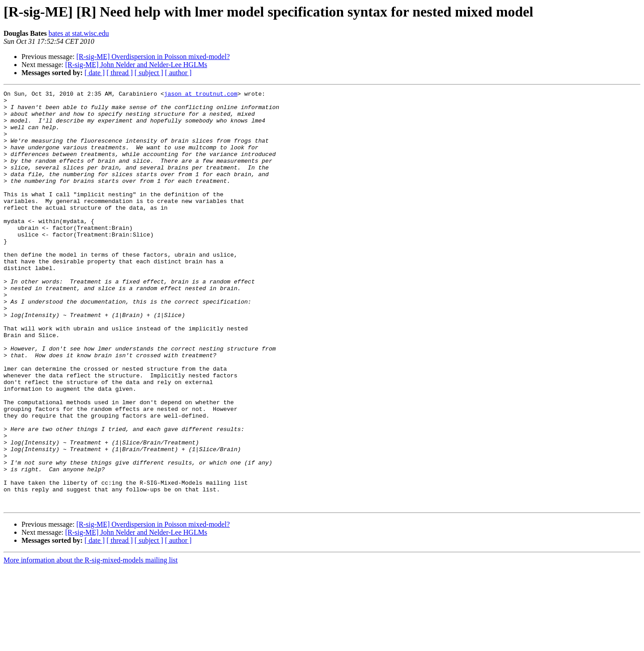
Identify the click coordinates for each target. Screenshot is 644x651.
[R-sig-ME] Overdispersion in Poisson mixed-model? (153, 57)
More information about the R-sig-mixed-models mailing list (91, 643)
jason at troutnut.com (201, 95)
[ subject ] (149, 73)
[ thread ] (120, 73)
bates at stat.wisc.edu (78, 33)
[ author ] (178, 73)
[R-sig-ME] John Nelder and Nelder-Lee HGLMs (136, 65)
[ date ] (95, 73)
